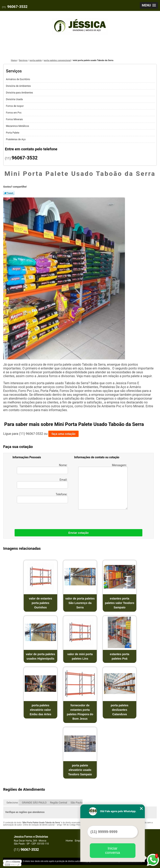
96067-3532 (17, 7)
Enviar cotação (78, 533)
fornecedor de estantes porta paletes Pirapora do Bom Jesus (80, 712)
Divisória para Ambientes (20, 93)
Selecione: (12, 803)
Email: (42, 483)
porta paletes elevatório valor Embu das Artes (40, 710)
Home (69, 841)
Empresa (80, 841)
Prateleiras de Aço (16, 139)
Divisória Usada (15, 99)
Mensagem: (103, 487)
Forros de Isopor (15, 106)
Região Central (59, 803)
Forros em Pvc (14, 113)
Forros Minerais (15, 119)
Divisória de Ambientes (19, 86)
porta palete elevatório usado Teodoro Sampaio (80, 770)
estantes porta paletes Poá (120, 656)
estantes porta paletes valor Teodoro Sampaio (119, 603)
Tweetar (9, 193)
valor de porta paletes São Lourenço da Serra (80, 603)
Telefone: (42, 498)
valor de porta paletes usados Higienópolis (40, 656)
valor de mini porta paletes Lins (80, 656)
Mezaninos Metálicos (18, 126)
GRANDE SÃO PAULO (34, 803)
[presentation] (38, 515)
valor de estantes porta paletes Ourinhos (40, 603)
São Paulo (76, 803)
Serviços (14, 71)
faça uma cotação (63, 434)
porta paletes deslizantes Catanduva (120, 710)
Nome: (42, 469)
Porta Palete (13, 133)
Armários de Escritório (18, 79)
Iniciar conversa (112, 850)
